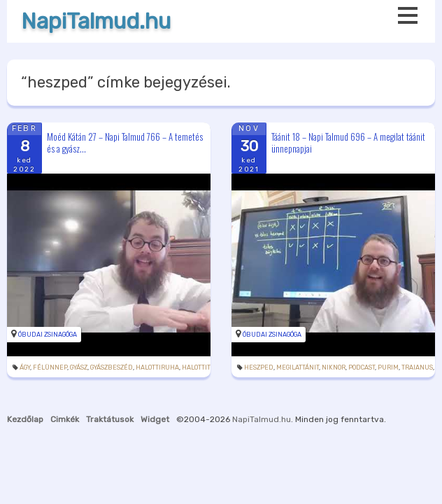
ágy (25, 367)
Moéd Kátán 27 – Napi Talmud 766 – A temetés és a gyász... (125, 142)
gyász (79, 367)
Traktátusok (110, 419)
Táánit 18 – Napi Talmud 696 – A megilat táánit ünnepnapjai (348, 142)
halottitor (200, 367)
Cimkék (65, 419)
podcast (362, 367)
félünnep (50, 367)
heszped (259, 367)
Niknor (334, 367)
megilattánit (298, 367)
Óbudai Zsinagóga (48, 335)
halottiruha (157, 367)
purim (388, 367)
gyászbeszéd (112, 367)
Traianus (417, 367)
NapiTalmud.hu (96, 21)
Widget (155, 419)
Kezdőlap (25, 419)
